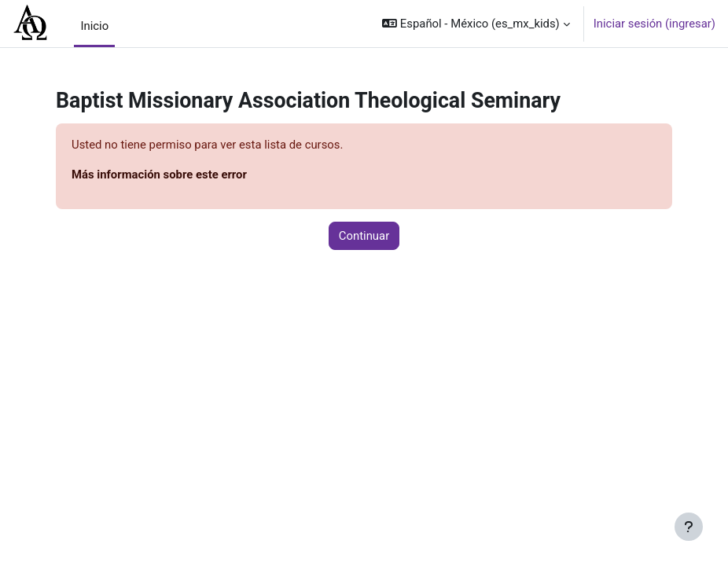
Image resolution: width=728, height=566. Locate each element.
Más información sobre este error (159, 175)
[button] (476, 24)
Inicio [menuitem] (94, 26)
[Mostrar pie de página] (689, 527)
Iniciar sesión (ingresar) (654, 24)
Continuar (364, 236)
